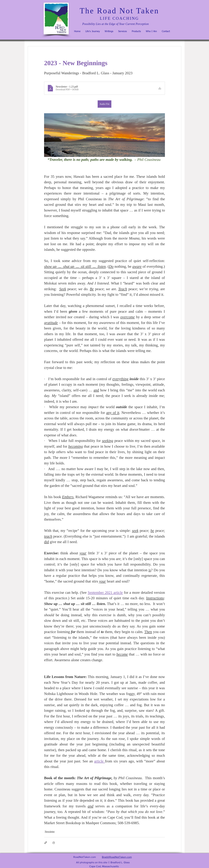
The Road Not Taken (119, 11)
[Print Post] (54, 843)
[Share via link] (46, 843)
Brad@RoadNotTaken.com (117, 857)
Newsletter (50, 832)
